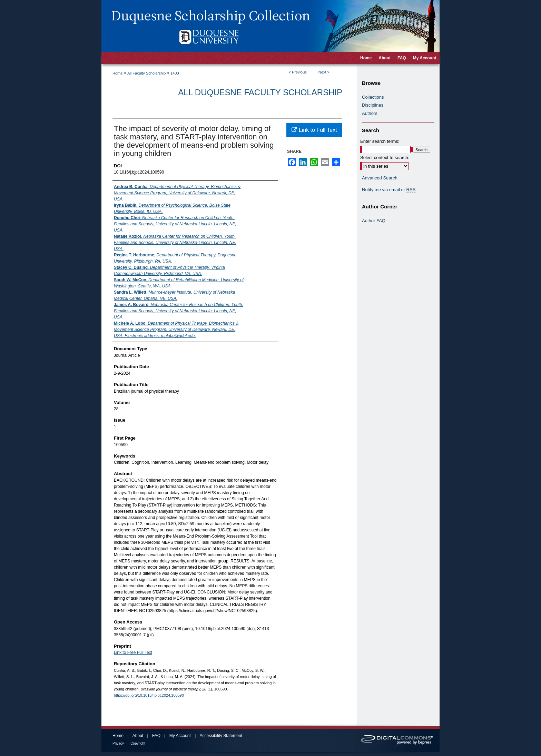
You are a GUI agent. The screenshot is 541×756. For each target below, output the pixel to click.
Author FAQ (374, 221)
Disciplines (373, 105)
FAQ (156, 736)
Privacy (118, 743)
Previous (299, 72)
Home (117, 73)
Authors (370, 113)
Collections (373, 97)
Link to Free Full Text (133, 652)
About (138, 736)
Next (322, 72)
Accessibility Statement (221, 736)
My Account (180, 736)
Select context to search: (385, 158)
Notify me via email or (389, 190)
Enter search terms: (380, 141)
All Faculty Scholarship (146, 73)
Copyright (138, 743)
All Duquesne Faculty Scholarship (260, 92)
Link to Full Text (314, 130)
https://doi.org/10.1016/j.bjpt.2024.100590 (149, 695)
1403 (175, 73)
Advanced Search (380, 178)
